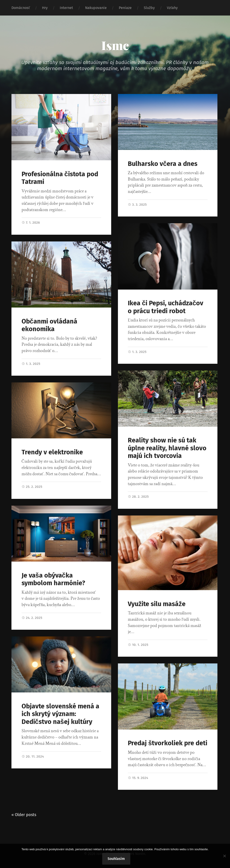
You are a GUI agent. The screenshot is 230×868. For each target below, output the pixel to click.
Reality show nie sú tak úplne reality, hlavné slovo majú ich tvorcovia (167, 448)
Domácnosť (21, 8)
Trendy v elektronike (52, 452)
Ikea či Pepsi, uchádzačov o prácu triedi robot (166, 307)
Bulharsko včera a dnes (163, 164)
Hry (45, 8)
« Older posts (24, 815)
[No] (224, 856)
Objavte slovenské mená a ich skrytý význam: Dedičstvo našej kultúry (60, 714)
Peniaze (125, 8)
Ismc (115, 45)
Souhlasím (116, 859)
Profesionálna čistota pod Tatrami (60, 178)
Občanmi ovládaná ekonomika (49, 325)
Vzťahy (172, 8)
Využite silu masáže (157, 604)
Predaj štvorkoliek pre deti (168, 743)
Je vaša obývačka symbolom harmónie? (53, 579)
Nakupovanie (96, 8)
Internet (66, 8)
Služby (149, 8)
